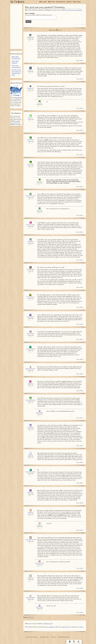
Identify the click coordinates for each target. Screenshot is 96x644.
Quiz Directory (61, 2)
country (81, 627)
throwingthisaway (31, 400)
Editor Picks (77, 2)
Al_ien (31, 118)
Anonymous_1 (31, 297)
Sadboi (31, 70)
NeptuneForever (31, 369)
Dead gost (31, 492)
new (60, 30)
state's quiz (65, 627)
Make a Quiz (43, 2)
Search (74, 642)
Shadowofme (31, 334)
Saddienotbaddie (31, 472)
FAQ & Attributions (64, 637)
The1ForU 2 (31, 88)
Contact (54, 637)
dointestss (31, 242)
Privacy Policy (44, 637)
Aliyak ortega (31, 225)
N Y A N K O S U (31, 196)
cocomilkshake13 (31, 349)
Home (70, 642)
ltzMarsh (31, 512)
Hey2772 (31, 455)
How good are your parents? (74, 10)
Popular (69, 2)
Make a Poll (52, 2)
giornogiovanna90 (31, 540)
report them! (14, 123)
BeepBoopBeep (31, 598)
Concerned (31, 140)
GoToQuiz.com (48, 624)
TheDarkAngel (40, 413)
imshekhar (31, 427)
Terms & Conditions (32, 637)
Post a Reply (80, 60)
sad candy (40, 103)
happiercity (31, 37)
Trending (78, 642)
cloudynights (31, 269)
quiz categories (50, 627)
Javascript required (41, 18)
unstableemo (31, 317)
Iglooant (31, 383)
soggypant (31, 578)
